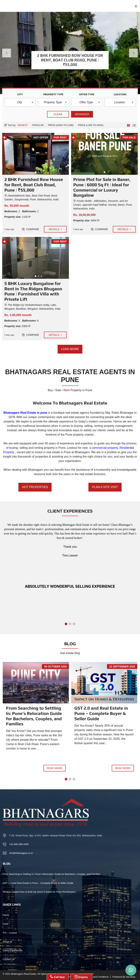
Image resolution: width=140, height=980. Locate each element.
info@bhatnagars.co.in (21, 853)
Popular (38, 125)
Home (6, 915)
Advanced (82, 114)
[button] (20, 102)
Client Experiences (13, 950)
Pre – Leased (10, 933)
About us (7, 942)
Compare (31, 229)
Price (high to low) (61, 125)
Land (5, 924)
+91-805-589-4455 (19, 844)
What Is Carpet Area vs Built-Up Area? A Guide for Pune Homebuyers (39, 892)
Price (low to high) (91, 125)
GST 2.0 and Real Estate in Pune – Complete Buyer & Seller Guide (101, 713)
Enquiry (81, 977)
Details (55, 229)
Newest (23, 125)
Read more (55, 768)
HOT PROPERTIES (35, 487)
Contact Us (9, 959)
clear (58, 114)
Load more (70, 349)
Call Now (58, 977)
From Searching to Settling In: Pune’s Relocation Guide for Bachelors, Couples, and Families (34, 716)
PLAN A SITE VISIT (105, 487)
